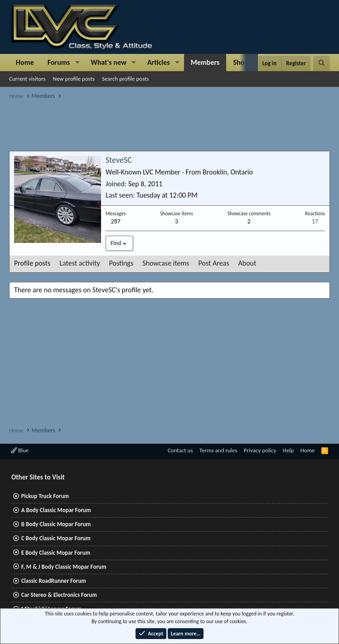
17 (315, 221)
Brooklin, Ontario (228, 172)
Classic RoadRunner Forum (54, 581)
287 (116, 221)
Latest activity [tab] (80, 263)
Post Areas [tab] (214, 263)
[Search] (322, 63)
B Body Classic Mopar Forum (56, 524)
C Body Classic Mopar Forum (56, 538)
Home (25, 62)
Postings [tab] (121, 263)
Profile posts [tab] (32, 263)
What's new (109, 62)
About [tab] (247, 263)
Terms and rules (218, 450)
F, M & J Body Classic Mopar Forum (64, 567)
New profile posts (74, 79)
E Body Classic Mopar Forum (56, 553)
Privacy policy (260, 450)
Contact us (180, 450)
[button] (77, 63)
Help (288, 450)
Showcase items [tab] (166, 263)
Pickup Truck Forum (45, 496)
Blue (20, 450)
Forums (59, 62)
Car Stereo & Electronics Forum (59, 595)
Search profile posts (126, 79)
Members (205, 62)
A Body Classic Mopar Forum (56, 510)
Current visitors (27, 79)
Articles (159, 62)
